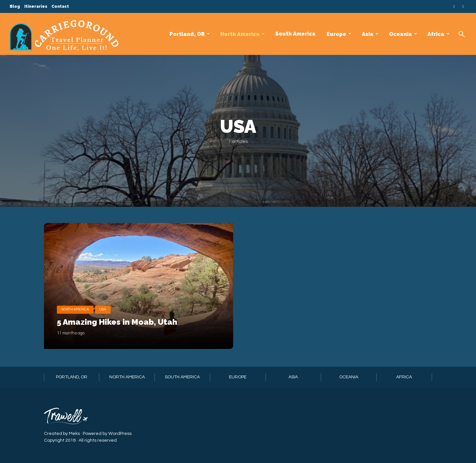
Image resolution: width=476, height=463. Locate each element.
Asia (368, 34)
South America (295, 34)
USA (105, 293)
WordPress (120, 433)
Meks (74, 433)
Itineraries (36, 6)
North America (240, 34)
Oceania (400, 34)
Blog (15, 6)
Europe (336, 34)
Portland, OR (187, 34)
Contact (60, 6)
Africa (436, 34)
